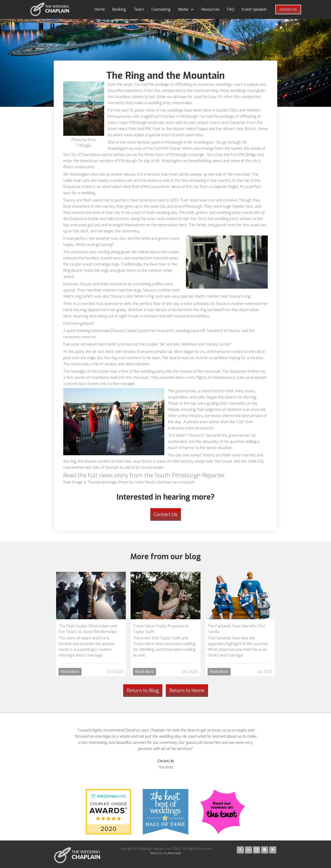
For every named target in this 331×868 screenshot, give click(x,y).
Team (139, 9)
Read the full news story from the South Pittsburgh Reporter (144, 475)
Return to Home (187, 691)
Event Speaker (254, 9)
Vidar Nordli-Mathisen (154, 482)
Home (100, 9)
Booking (119, 9)
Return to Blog (143, 691)
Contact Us (288, 9)
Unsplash (187, 482)
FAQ (231, 9)
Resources (211, 9)
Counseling (161, 9)
